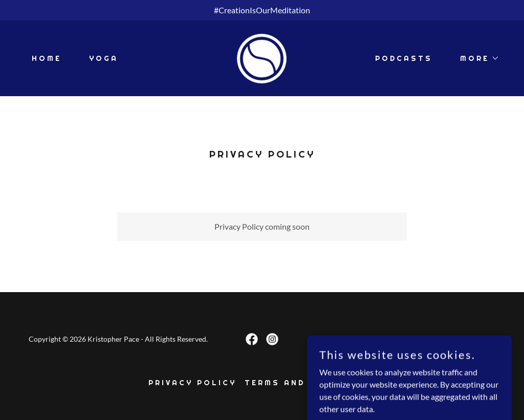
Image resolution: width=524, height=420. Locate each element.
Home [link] (47, 58)
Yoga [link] (104, 58)
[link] (262, 57)
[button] (476, 58)
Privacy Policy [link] (192, 383)
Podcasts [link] (404, 58)
